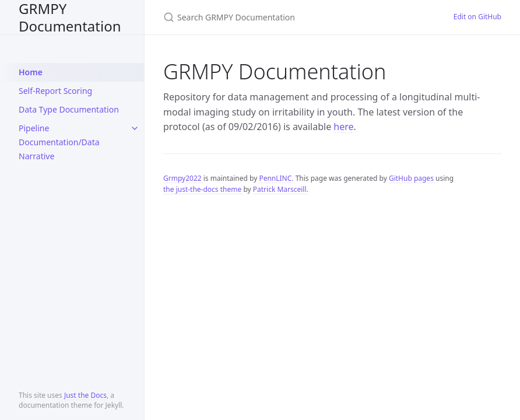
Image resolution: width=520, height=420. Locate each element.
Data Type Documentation (69, 109)
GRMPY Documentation (70, 17)
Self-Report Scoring (55, 91)
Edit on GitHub (477, 17)
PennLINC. (277, 178)
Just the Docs (85, 395)
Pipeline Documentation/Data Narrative (59, 142)
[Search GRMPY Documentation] (294, 17)
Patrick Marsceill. (281, 189)
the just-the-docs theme (203, 189)
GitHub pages (412, 178)
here (343, 127)
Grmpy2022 (183, 178)
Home (31, 72)
